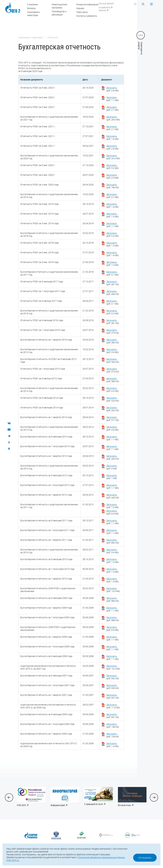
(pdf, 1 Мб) (112, 477)
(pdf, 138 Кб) (113, 725)
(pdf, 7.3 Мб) (113, 506)
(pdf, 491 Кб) (113, 283)
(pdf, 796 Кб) (113, 186)
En (135, 4)
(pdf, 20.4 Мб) (113, 157)
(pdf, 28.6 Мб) (113, 118)
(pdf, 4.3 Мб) (113, 390)
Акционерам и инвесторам (30, 37)
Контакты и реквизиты (87, 16)
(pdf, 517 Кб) (113, 419)
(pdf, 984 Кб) (113, 599)
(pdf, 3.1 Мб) (113, 302)
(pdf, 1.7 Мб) (113, 99)
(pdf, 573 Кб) (113, 370)
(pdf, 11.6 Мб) (113, 706)
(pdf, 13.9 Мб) (113, 590)
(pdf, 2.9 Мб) (113, 176)
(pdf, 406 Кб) (113, 293)
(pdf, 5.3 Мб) (113, 235)
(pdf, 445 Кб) (113, 496)
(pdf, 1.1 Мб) (113, 438)
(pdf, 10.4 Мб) (113, 667)
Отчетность (53, 37)
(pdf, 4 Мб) (112, 467)
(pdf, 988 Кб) (113, 619)
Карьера (80, 8)
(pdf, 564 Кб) (113, 361)
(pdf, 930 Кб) (113, 687)
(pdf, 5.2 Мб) (113, 167)
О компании (33, 4)
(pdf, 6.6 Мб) (113, 512)
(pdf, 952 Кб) (113, 677)
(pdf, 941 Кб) (113, 716)
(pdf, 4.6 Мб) (113, 428)
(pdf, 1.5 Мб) (113, 215)
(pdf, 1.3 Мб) (113, 561)
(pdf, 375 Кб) (113, 331)
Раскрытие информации (87, 4)
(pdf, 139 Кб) (113, 735)
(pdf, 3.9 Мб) (113, 351)
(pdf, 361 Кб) (113, 322)
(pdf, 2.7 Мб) (113, 109)
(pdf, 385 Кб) (113, 341)
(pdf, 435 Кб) (113, 457)
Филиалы (31, 8)
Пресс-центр (82, 12)
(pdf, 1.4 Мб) (113, 205)
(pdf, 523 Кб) (113, 399)
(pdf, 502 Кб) (113, 409)
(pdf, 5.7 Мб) (113, 196)
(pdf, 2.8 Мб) (113, 89)
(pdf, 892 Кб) (113, 541)
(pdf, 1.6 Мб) (113, 138)
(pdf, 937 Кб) (113, 696)
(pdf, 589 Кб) (113, 380)
